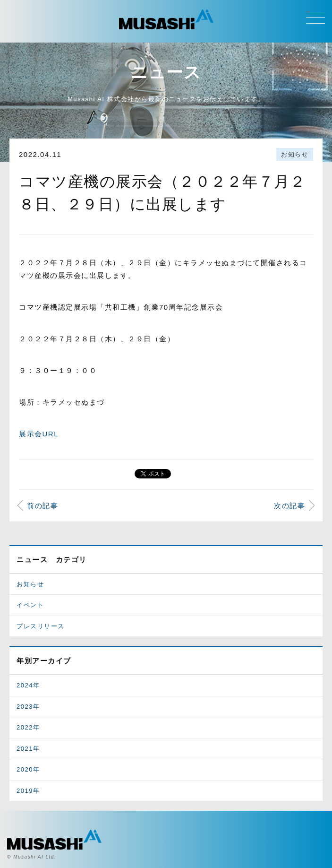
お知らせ (295, 154)
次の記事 (289, 506)
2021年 (28, 749)
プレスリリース (41, 626)
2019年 (28, 791)
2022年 (28, 727)
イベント (30, 605)
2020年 (28, 769)
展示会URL (39, 434)
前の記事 (43, 506)
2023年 (28, 707)
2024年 (28, 685)
